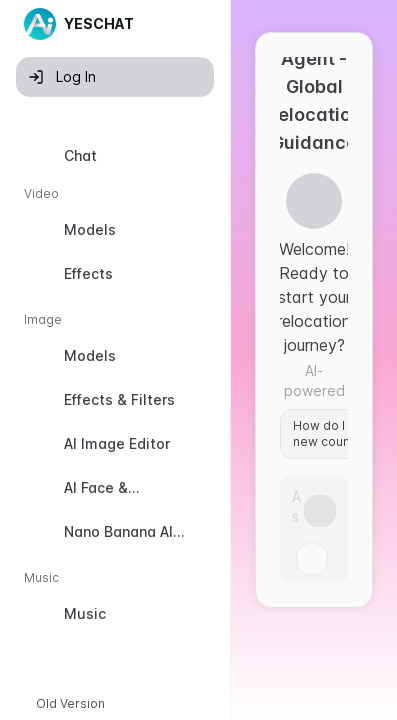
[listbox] (115, 389)
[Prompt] (298, 505)
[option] (115, 156)
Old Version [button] (70, 703)
